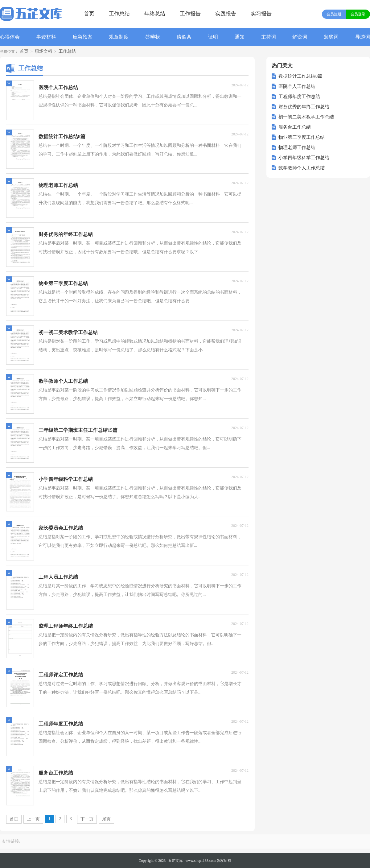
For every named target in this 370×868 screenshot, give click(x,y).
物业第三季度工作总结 (302, 137)
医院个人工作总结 (297, 86)
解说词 (300, 37)
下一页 (87, 819)
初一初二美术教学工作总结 (306, 117)
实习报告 (261, 14)
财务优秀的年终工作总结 (304, 107)
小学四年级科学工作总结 (304, 158)
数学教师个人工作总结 (302, 168)
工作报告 (190, 14)
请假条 (184, 37)
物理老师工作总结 (297, 147)
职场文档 (43, 51)
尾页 (106, 819)
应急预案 (83, 37)
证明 (213, 37)
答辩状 (153, 37)
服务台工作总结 (295, 127)
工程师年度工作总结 (299, 97)
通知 (240, 37)
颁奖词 (331, 37)
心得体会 (10, 37)
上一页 (33, 819)
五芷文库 (175, 861)
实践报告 (226, 14)
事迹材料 (46, 37)
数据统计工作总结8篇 (300, 76)
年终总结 (155, 14)
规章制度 (119, 37)
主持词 (269, 37)
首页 (89, 14)
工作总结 (119, 14)
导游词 (363, 37)
